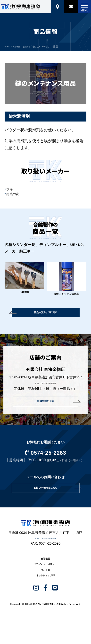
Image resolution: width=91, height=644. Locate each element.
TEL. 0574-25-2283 (45, 387)
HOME (8, 47)
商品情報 (20, 47)
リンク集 (45, 585)
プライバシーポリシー (45, 578)
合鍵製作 (33, 47)
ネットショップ (44, 593)
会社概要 (45, 570)
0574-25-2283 (46, 458)
